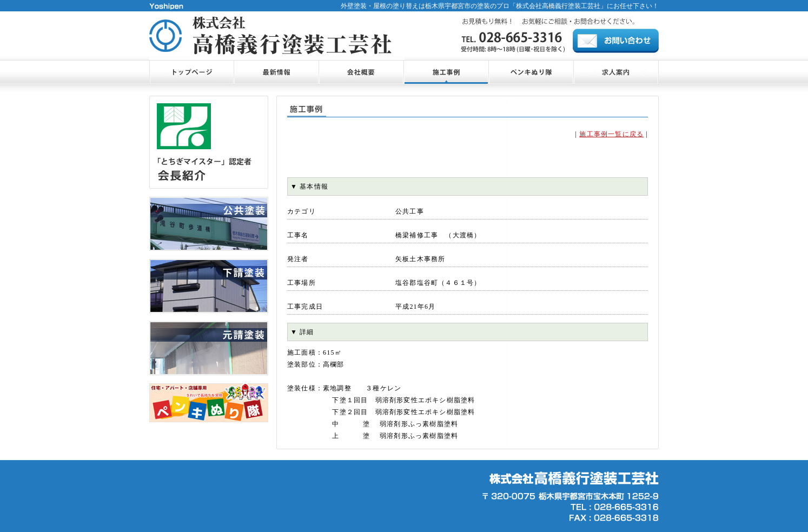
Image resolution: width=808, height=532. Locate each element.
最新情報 (276, 72)
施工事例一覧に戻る (611, 134)
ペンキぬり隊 (531, 72)
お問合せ (616, 41)
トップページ (191, 72)
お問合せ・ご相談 (616, 72)
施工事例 (446, 72)
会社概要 (361, 72)
